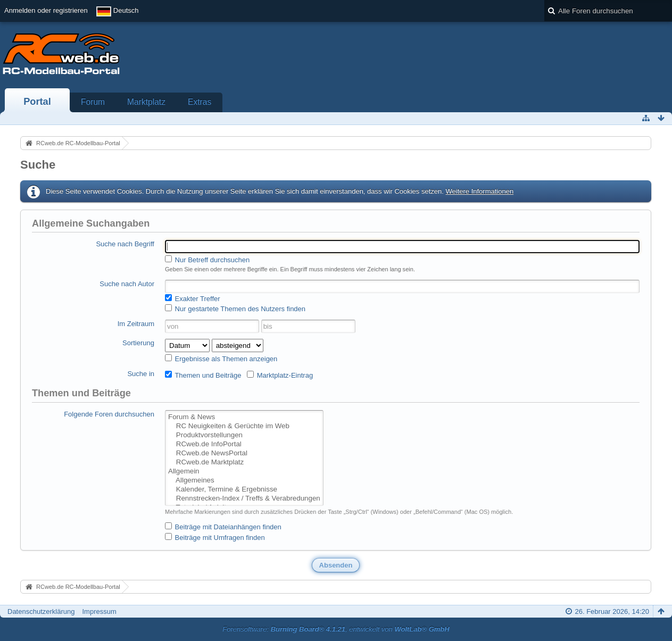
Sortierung (138, 343)
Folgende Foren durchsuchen (109, 414)
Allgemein (244, 472)
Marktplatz (146, 102)
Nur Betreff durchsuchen (207, 260)
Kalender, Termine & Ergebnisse (244, 490)
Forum (93, 102)
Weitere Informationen (479, 191)
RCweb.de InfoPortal (244, 444)
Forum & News (244, 417)
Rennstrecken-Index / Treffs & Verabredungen (244, 499)
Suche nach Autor (127, 284)
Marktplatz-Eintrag (280, 375)
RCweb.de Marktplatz (244, 463)
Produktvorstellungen (244, 435)
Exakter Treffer (193, 298)
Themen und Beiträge (203, 375)
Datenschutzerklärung (41, 611)
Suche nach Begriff (125, 244)
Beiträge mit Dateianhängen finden (223, 527)
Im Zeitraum (136, 324)
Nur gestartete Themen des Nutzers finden (235, 309)
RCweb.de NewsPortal (244, 453)
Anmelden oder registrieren (46, 10)
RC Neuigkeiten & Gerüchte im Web (244, 426)
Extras (200, 102)
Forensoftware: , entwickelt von (336, 629)
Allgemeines (244, 481)
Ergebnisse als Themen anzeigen (221, 359)
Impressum (99, 611)
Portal (37, 102)
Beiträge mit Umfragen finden (215, 537)
